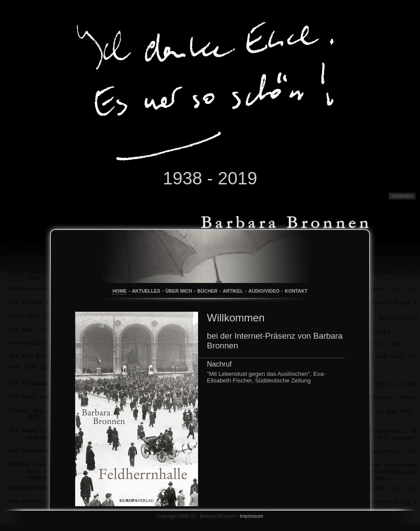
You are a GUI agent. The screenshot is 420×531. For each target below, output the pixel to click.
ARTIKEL (233, 291)
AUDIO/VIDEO (264, 291)
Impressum (252, 516)
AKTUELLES (146, 291)
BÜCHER (207, 291)
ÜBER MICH (179, 291)
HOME (119, 291)
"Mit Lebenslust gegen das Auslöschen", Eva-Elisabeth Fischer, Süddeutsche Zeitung (266, 377)
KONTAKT (296, 291)
